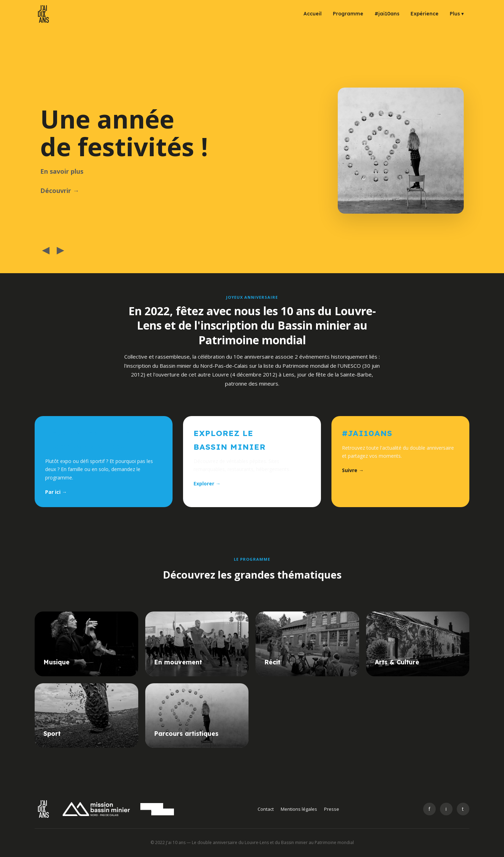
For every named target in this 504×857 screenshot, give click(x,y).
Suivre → (353, 470)
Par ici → (56, 492)
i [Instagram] (446, 809)
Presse (332, 809)
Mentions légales (299, 809)
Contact (266, 809)
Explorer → (207, 483)
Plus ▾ (457, 14)
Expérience (425, 14)
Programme (348, 14)
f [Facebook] (429, 809)
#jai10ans (387, 14)
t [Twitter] (463, 809)
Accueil (313, 14)
